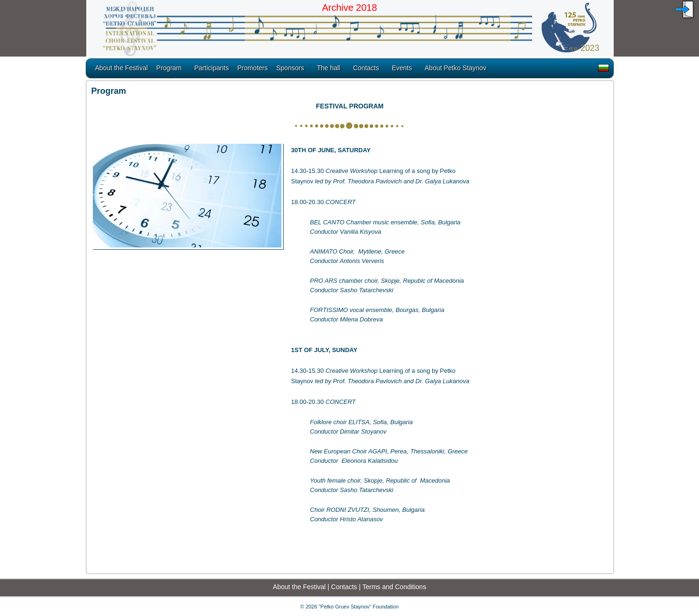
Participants (211, 68)
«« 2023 (584, 48)
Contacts (366, 68)
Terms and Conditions (394, 587)
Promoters (252, 68)
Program (169, 68)
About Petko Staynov (456, 68)
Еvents (402, 68)
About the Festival (122, 68)
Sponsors (290, 68)
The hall (329, 68)
